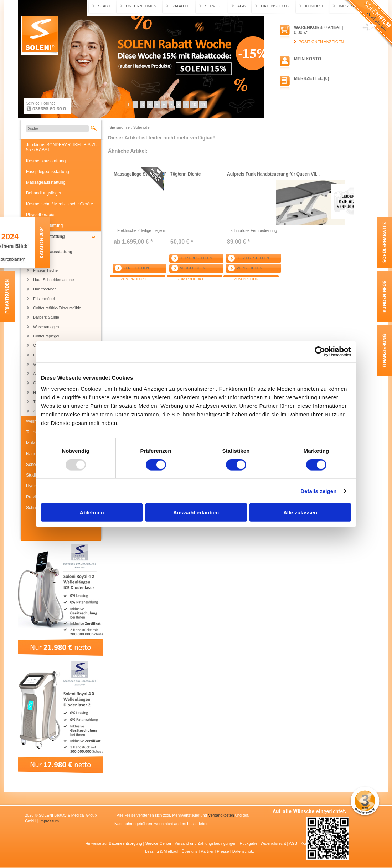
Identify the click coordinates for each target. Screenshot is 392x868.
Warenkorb (308, 27)
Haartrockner (45, 289)
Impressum (49, 821)
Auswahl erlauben (196, 512)
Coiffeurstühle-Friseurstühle (57, 308)
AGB (241, 6)
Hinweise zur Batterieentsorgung (114, 843)
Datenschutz (275, 6)
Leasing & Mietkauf (162, 851)
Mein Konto (308, 59)
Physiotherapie (40, 215)
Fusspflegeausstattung (48, 172)
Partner (208, 851)
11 (203, 105)
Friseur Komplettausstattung (53, 249)
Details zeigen (318, 491)
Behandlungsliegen (44, 193)
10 (194, 105)
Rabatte (181, 6)
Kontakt (314, 6)
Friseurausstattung (45, 237)
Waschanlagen (46, 327)
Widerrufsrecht (274, 843)
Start (104, 6)
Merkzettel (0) (311, 78)
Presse (223, 851)
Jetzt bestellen (196, 258)
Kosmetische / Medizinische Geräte (60, 204)
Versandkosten (221, 815)
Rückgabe (249, 843)
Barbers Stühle (46, 317)
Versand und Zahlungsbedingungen (206, 843)
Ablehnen (92, 512)
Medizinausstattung (44, 225)
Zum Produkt (134, 279)
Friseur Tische (45, 270)
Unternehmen (141, 6)
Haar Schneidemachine (53, 280)
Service (213, 6)
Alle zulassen (300, 512)
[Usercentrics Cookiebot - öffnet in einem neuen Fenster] (320, 351)
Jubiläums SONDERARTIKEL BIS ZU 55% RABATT (62, 147)
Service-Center (159, 843)
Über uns (190, 851)
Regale (39, 261)
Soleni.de (40, 35)
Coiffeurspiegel (46, 336)
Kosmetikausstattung (46, 161)
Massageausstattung (46, 182)
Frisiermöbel (44, 299)
